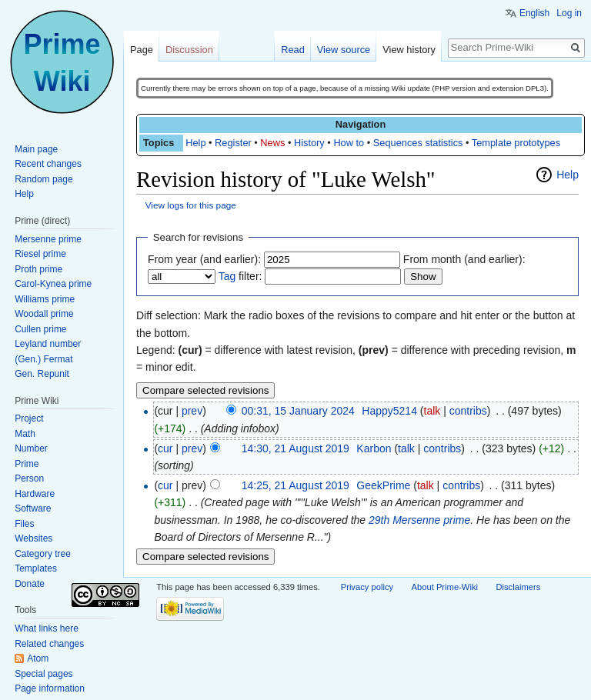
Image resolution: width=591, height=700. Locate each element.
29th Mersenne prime (419, 520)
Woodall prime (44, 314)
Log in (569, 13)
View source (344, 50)
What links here (47, 628)
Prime (27, 464)
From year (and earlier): (204, 259)
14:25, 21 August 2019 (295, 485)
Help (195, 143)
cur (165, 448)
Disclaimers (518, 587)
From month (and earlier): (464, 259)
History (309, 143)
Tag (227, 276)
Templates (36, 568)
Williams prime (45, 299)
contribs (468, 411)
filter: (240, 276)
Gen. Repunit (42, 374)
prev (192, 411)
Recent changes (48, 164)
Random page (43, 179)
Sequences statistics (418, 143)
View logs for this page (191, 205)
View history (409, 50)
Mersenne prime (48, 239)
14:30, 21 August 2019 (295, 448)
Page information (50, 688)
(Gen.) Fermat (43, 359)
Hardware (35, 494)
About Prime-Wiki (445, 587)
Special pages (43, 674)
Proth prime (38, 269)
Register (233, 143)
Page (142, 50)
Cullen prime (40, 329)
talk (432, 411)
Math (25, 434)
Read (293, 50)
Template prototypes (516, 143)
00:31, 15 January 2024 (298, 411)
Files (24, 524)
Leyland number (48, 344)
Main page (36, 149)
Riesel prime (40, 254)
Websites (33, 538)
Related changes (49, 644)
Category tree (43, 554)
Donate (30, 584)
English (534, 13)
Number (31, 448)
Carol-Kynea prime (53, 284)
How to (349, 143)
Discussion (189, 50)
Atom (38, 658)
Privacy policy (367, 587)
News (272, 143)
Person (29, 478)
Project (29, 418)
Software (33, 508)
